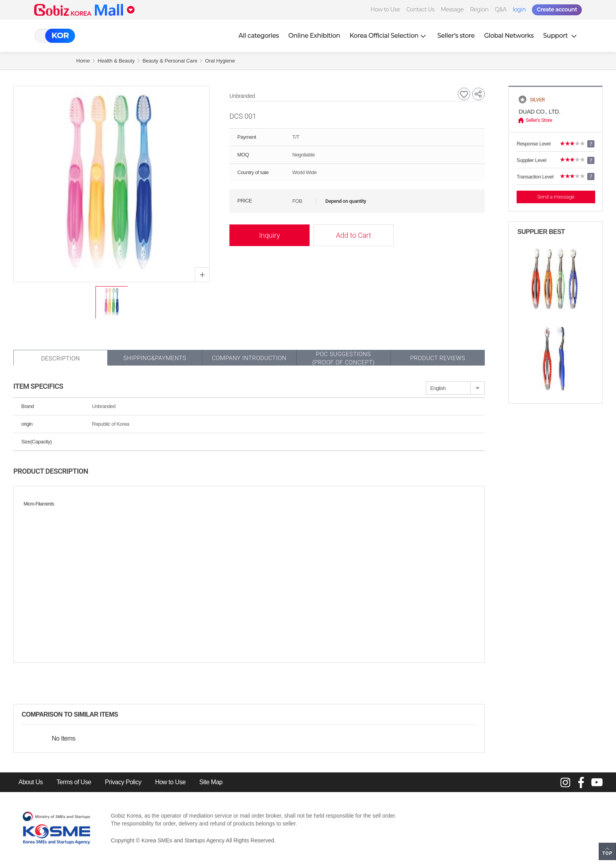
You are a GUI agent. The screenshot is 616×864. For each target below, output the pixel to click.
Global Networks (509, 36)
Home (83, 61)
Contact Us (420, 9)
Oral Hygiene (220, 61)
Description (60, 358)
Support (561, 36)
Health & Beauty (116, 61)
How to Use (385, 9)
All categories (259, 36)
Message (452, 9)
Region (479, 9)
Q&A (500, 9)
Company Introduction (249, 358)
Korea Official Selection (389, 36)
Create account (557, 9)
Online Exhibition (314, 36)
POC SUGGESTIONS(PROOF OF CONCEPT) (343, 358)
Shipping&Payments (155, 358)
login (519, 9)
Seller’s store (456, 36)
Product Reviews (438, 358)
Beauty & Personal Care (170, 61)
